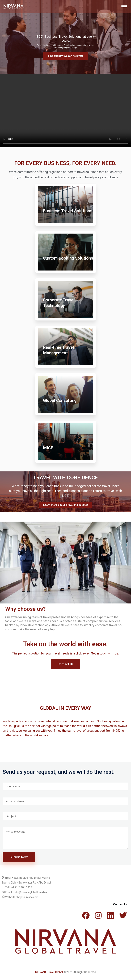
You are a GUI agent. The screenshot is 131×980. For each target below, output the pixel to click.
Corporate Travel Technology (59, 303)
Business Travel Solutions (68, 211)
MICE (48, 448)
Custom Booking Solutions (68, 258)
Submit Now (19, 857)
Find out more (65, 56)
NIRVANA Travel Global (49, 972)
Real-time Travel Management (58, 350)
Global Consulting (60, 400)
